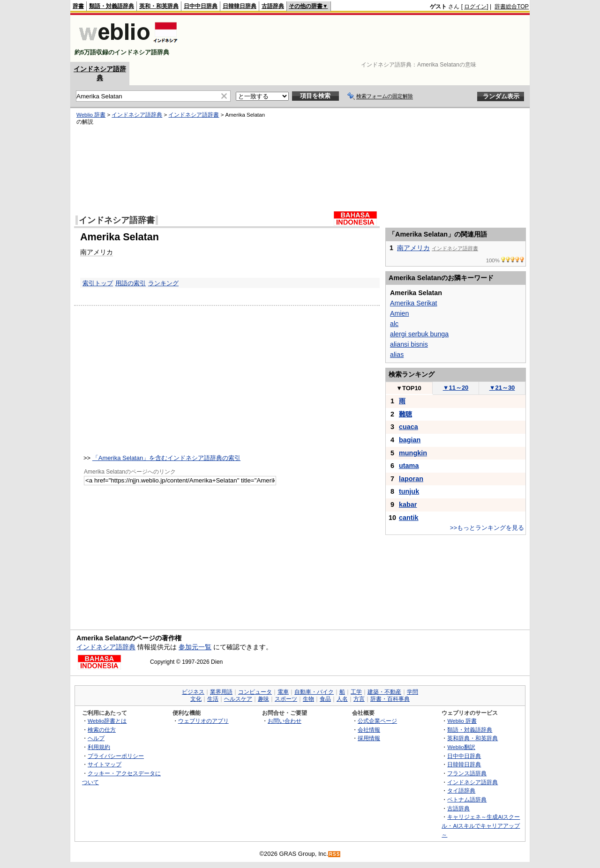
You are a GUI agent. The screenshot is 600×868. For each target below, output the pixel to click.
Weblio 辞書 (91, 115)
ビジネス (193, 692)
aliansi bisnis (409, 344)
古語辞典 (273, 6)
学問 (412, 692)
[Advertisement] (358, 38)
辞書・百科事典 (390, 699)
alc (394, 324)
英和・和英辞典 (159, 6)
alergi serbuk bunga (419, 334)
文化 (196, 699)
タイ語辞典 (461, 790)
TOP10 (409, 388)
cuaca (409, 427)
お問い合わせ (285, 721)
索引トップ (98, 283)
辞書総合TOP (512, 7)
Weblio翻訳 (461, 747)
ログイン (475, 7)
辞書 (78, 6)
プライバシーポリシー (116, 756)
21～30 (502, 388)
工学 (356, 692)
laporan (411, 479)
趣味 (263, 699)
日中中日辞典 (201, 6)
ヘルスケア (238, 699)
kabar (408, 504)
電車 (283, 692)
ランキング (163, 283)
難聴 (405, 414)
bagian (410, 440)
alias (397, 355)
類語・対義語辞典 (112, 6)
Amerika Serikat (414, 303)
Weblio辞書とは (107, 721)
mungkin (413, 453)
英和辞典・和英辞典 (472, 738)
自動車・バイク (314, 692)
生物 (308, 699)
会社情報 (369, 730)
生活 (213, 699)
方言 (359, 699)
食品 (325, 699)
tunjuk (409, 491)
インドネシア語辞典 (137, 115)
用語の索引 (131, 283)
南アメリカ (97, 252)
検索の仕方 (102, 730)
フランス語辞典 (467, 773)
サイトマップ (105, 764)
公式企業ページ (377, 721)
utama (409, 466)
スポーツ (286, 699)
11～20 (456, 388)
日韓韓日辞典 (240, 6)
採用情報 (369, 738)
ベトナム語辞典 (467, 799)
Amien (399, 313)
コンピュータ (255, 692)
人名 (342, 699)
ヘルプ (96, 738)
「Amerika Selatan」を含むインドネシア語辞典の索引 (166, 458)
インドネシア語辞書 (194, 115)
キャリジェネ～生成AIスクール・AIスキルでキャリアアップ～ (481, 825)
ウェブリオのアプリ (203, 721)
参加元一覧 (195, 647)
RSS (335, 854)
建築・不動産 (384, 692)
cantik (409, 518)
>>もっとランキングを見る (487, 528)
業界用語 (221, 692)
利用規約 (99, 747)
